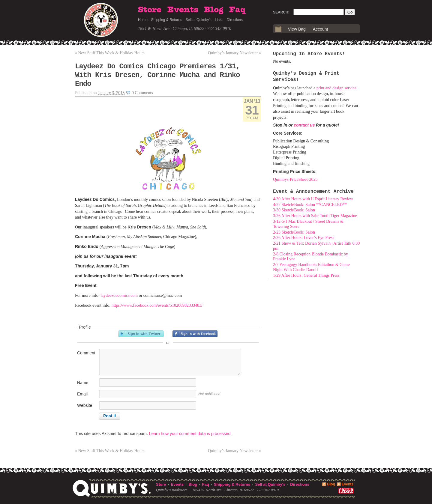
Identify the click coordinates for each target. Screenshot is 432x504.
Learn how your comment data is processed (190, 434)
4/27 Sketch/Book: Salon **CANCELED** (310, 205)
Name (83, 383)
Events (183, 10)
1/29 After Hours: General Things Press (306, 275)
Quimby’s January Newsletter (234, 53)
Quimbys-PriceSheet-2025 (295, 179)
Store (150, 10)
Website (85, 405)
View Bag (297, 29)
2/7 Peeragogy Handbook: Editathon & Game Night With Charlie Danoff (311, 267)
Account (321, 29)
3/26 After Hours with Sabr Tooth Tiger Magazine (315, 216)
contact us (304, 125)
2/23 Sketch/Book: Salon (294, 232)
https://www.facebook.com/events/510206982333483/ (157, 305)
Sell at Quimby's (198, 20)
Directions (235, 20)
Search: (281, 12)
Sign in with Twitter (141, 334)
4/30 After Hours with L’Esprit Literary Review (313, 199)
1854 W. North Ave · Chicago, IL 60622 (171, 29)
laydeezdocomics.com (119, 295)
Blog (214, 10)
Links (219, 20)
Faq (237, 10)
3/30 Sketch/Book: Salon (294, 210)
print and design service (336, 88)
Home (143, 20)
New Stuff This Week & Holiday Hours (110, 53)
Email (82, 394)
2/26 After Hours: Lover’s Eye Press (304, 238)
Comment (86, 353)
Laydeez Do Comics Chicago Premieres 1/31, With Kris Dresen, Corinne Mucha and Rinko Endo (157, 75)
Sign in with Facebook (195, 334)
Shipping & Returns (167, 20)
